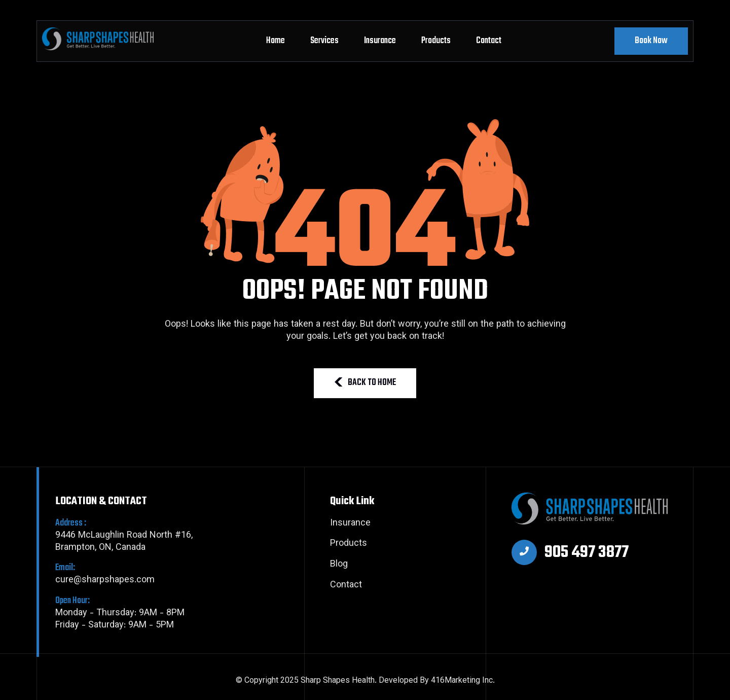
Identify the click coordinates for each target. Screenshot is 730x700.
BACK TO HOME (365, 383)
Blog (339, 565)
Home (276, 41)
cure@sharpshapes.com (124, 574)
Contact (489, 41)
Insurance (380, 41)
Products (436, 41)
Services (324, 41)
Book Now (651, 41)
